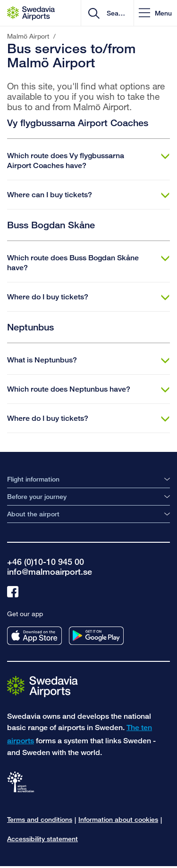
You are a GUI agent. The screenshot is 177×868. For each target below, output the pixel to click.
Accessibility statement (42, 839)
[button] (155, 13)
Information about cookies (118, 819)
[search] (115, 13)
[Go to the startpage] (42, 686)
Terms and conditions (40, 819)
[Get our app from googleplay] (96, 636)
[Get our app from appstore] (34, 636)
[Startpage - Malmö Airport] (31, 13)
